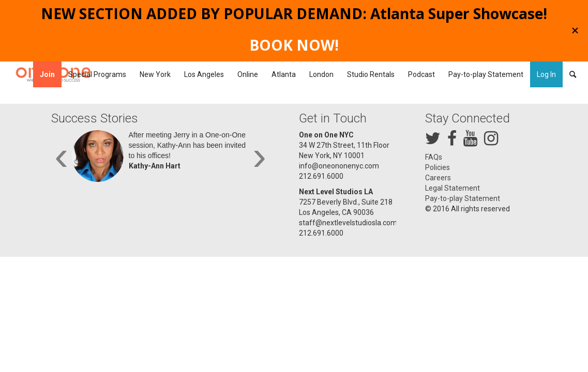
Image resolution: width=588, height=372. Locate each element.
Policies (438, 167)
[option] (161, 159)
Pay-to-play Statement (463, 198)
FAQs (434, 157)
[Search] (569, 74)
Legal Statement (453, 188)
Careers (438, 178)
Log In (546, 74)
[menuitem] (47, 74)
